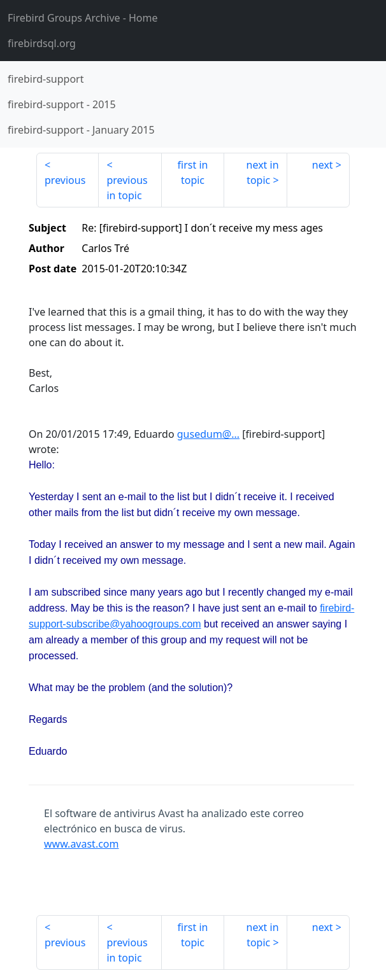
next (323, 165)
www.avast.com (82, 844)
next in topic (263, 172)
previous (65, 180)
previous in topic (127, 188)
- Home (83, 18)
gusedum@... (208, 434)
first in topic (193, 172)
